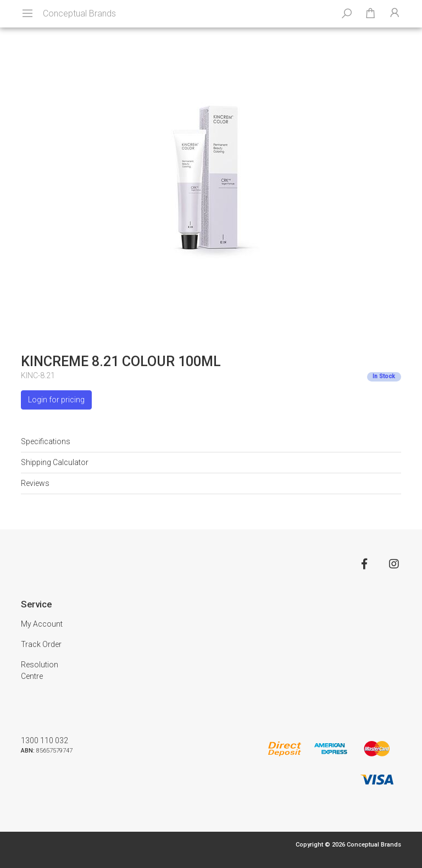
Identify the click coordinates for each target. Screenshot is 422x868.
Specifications (46, 441)
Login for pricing (56, 400)
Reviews (35, 483)
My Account (42, 624)
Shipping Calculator (55, 462)
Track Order (41, 644)
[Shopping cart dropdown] (370, 14)
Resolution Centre (40, 670)
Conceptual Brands (79, 13)
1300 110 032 (45, 740)
